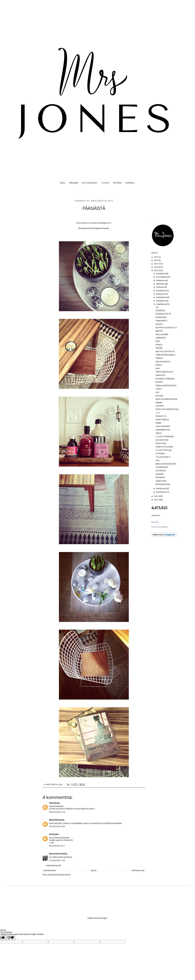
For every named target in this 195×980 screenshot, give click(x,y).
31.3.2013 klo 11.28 (57, 860)
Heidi (51, 803)
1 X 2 (158, 413)
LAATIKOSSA (161, 471)
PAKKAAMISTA (161, 321)
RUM (158, 368)
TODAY (159, 389)
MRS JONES (74, 183)
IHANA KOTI (161, 375)
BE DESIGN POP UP (163, 314)
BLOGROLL (130, 183)
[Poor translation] (11, 938)
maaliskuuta (161, 304)
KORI (158, 341)
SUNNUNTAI (161, 338)
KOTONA (159, 396)
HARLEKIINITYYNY (163, 430)
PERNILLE (159, 358)
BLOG (63, 183)
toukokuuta (161, 297)
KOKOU (159, 365)
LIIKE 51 (159, 433)
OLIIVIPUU (160, 406)
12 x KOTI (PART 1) (163, 457)
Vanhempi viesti (138, 870)
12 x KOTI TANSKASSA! (165, 436)
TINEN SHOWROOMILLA (165, 355)
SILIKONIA (160, 474)
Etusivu (94, 870)
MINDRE (159, 403)
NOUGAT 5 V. (161, 416)
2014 (156, 267)
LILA (157, 392)
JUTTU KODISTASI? (90, 183)
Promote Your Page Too (160, 527)
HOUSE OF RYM (162, 440)
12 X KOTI (105, 183)
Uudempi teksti (49, 870)
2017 (156, 257)
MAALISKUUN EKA (163, 484)
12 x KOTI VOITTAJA (164, 450)
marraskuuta (162, 277)
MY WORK (117, 183)
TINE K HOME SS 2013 (164, 372)
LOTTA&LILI (160, 454)
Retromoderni (55, 854)
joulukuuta (161, 274)
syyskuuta (160, 284)
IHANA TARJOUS (162, 420)
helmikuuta (161, 488)
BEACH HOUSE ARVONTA (166, 464)
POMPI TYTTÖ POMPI (164, 447)
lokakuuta (160, 280)
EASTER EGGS (161, 317)
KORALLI (159, 345)
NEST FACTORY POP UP (165, 351)
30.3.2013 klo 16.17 (57, 846)
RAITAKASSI (160, 477)
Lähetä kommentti (54, 865)
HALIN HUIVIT (161, 481)
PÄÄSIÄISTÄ (160, 311)
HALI (158, 460)
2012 (156, 496)
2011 (156, 500)
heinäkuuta (161, 291)
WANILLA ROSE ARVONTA (166, 386)
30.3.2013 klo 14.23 (57, 826)
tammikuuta (161, 492)
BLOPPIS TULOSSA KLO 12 (166, 328)
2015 (156, 264)
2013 (156, 270)
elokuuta (160, 287)
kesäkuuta (161, 294)
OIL (157, 307)
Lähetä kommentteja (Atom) (59, 875)
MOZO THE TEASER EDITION (167, 409)
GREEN (158, 423)
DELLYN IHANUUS (163, 362)
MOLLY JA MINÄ (162, 334)
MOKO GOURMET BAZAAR (166, 399)
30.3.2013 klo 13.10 (57, 812)
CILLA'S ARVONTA (163, 426)
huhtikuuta (161, 301)
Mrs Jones (155, 522)
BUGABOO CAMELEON (165, 379)
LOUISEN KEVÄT (162, 467)
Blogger (104, 918)
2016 (156, 260)
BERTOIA (159, 331)
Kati (51, 834)
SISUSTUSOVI (161, 443)
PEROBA (159, 348)
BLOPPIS (159, 324)
